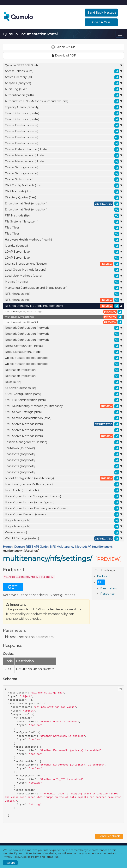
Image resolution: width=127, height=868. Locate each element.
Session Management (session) (63, 442)
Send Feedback (109, 836)
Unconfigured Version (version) (63, 514)
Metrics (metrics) (63, 282)
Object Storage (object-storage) (63, 358)
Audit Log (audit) (63, 89)
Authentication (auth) (63, 95)
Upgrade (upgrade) (63, 520)
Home (7, 547)
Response (107, 594)
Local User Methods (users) (63, 276)
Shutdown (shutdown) (63, 448)
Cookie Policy (30, 857)
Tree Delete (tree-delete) (63, 490)
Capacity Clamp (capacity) (63, 107)
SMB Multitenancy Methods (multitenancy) (63, 406)
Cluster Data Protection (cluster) (63, 149)
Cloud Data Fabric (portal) (63, 113)
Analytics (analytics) (63, 83)
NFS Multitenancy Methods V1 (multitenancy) (81, 547)
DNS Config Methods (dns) (63, 186)
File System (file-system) (63, 222)
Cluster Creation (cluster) (63, 125)
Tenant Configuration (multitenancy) (63, 478)
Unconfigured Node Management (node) (63, 496)
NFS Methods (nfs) (63, 294)
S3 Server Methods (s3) (63, 388)
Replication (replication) (63, 370)
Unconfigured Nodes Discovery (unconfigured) (63, 508)
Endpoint (104, 576)
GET (101, 582)
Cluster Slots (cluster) (63, 180)
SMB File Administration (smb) (63, 400)
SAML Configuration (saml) (63, 394)
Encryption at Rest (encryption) (63, 204)
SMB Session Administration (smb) (63, 418)
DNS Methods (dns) (63, 192)
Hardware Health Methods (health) (63, 240)
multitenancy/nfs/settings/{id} (63, 322)
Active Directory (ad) (63, 77)
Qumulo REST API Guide (63, 65)
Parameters (109, 588)
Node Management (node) (63, 352)
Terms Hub (52, 857)
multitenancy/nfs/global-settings (63, 312)
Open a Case (101, 22)
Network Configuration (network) (63, 328)
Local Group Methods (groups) (63, 270)
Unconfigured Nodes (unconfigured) (63, 502)
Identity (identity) (63, 246)
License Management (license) (63, 264)
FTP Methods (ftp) (63, 216)
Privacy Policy (12, 857)
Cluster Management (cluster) (63, 156)
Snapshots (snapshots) (63, 454)
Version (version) (63, 533)
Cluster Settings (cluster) (63, 168)
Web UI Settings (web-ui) (63, 539)
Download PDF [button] (64, 56)
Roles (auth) (63, 382)
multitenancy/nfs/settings (63, 317)
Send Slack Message (102, 13)
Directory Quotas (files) (63, 198)
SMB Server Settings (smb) (63, 412)
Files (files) (63, 228)
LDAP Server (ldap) (63, 252)
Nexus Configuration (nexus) (63, 346)
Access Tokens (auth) (63, 71)
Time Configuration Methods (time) (63, 484)
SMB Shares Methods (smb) (63, 424)
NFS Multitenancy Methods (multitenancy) (63, 306)
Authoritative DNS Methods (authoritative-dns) (63, 101)
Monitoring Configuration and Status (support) (63, 288)
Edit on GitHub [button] (63, 47)
